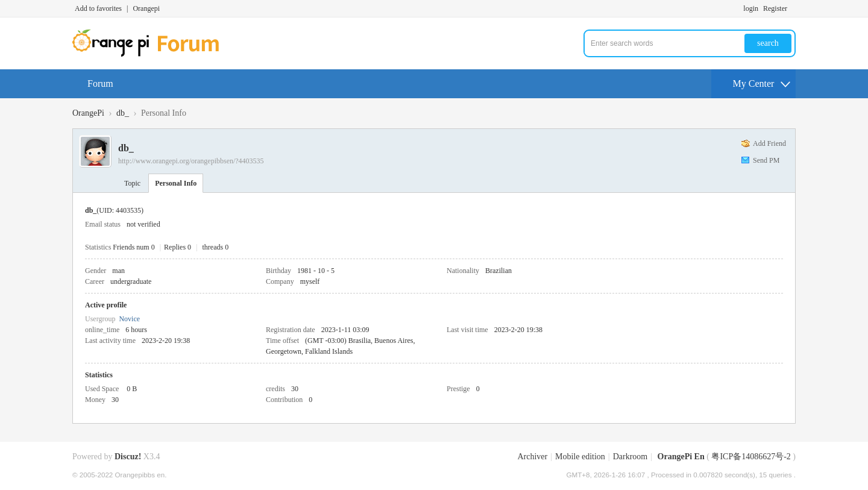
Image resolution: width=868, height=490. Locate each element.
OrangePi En (681, 457)
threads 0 (216, 247)
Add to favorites (98, 8)
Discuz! (128, 457)
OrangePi (88, 113)
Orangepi (146, 8)
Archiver (532, 457)
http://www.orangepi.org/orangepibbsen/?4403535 (191, 161)
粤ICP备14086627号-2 (751, 457)
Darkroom (631, 457)
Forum (100, 83)
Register (775, 8)
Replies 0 (178, 247)
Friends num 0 (134, 247)
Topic (132, 183)
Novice (129, 319)
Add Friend (769, 143)
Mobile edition (580, 457)
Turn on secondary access (793, 8)
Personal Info (176, 183)
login (751, 8)
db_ (123, 113)
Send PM (766, 160)
